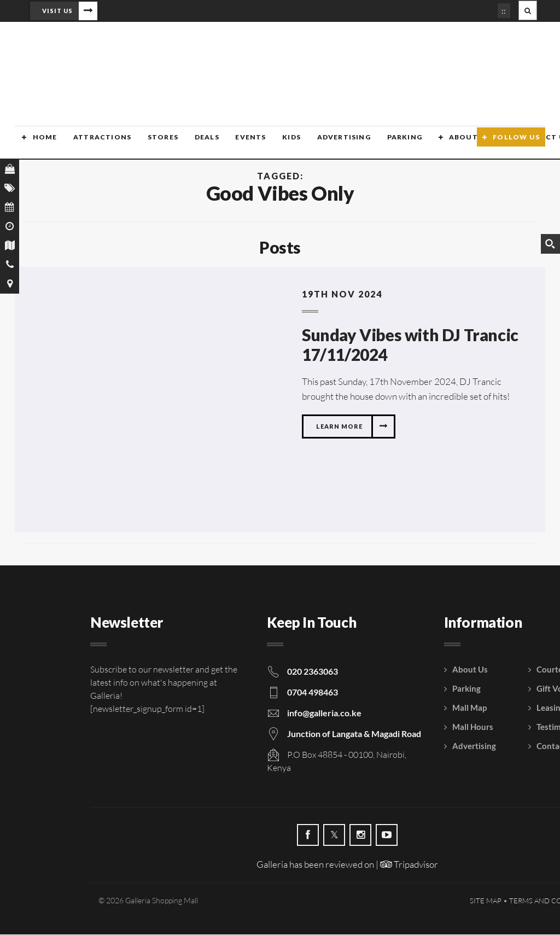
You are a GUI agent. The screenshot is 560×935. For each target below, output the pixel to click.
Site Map (486, 901)
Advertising (331, 144)
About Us (455, 144)
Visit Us (57, 11)
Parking (391, 144)
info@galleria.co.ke (324, 713)
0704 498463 (313, 693)
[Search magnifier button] (550, 244)
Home (37, 144)
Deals (197, 144)
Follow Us (516, 144)
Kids (280, 144)
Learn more (339, 427)
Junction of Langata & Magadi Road (354, 734)
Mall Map (469, 708)
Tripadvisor (409, 865)
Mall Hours (473, 727)
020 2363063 (313, 672)
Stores (154, 144)
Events (240, 144)
